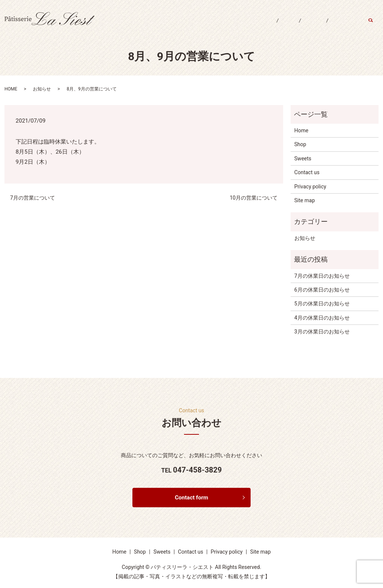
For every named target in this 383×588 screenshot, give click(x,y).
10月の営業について (254, 198)
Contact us (342, 25)
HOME (11, 89)
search (375, 26)
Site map (305, 200)
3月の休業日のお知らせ (322, 332)
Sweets (306, 25)
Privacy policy (310, 187)
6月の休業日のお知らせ (322, 290)
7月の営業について (33, 198)
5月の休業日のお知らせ (322, 304)
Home (247, 25)
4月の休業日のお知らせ (322, 318)
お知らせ (42, 89)
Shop (275, 25)
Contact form (192, 498)
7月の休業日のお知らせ (322, 276)
